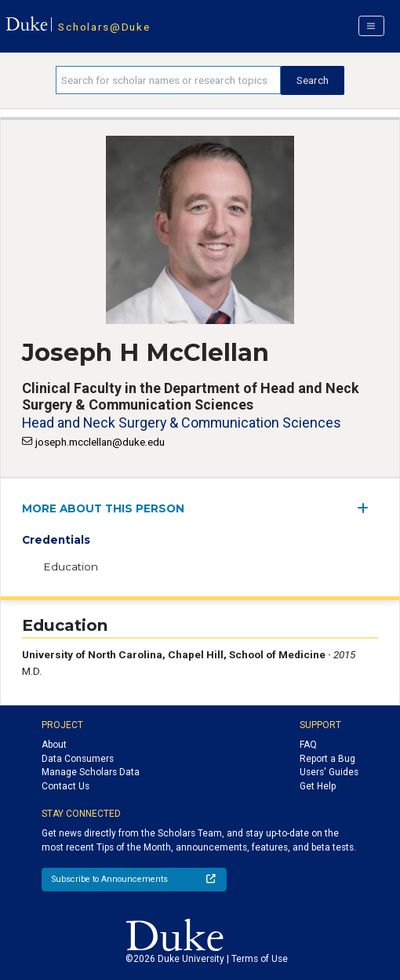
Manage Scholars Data (91, 772)
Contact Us (65, 786)
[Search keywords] (168, 80)
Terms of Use (260, 959)
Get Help (318, 786)
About (54, 745)
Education (71, 567)
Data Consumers (78, 759)
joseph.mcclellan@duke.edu (100, 442)
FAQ (308, 745)
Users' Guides (329, 772)
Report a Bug (327, 759)
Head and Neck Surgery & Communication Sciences (182, 423)
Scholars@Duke (104, 27)
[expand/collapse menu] (367, 508)
